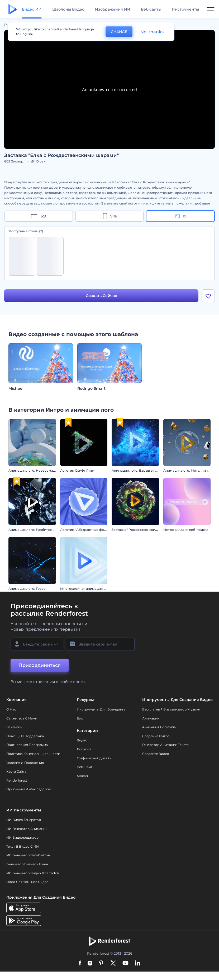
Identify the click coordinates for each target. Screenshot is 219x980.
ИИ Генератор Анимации (27, 829)
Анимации (151, 718)
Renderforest (17, 780)
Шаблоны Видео (68, 9)
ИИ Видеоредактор (22, 837)
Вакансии (14, 727)
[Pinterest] (101, 963)
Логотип (84, 749)
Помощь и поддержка (25, 736)
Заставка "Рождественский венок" (141, 530)
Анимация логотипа (159, 727)
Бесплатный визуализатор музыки (171, 709)
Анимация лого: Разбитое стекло (36, 530)
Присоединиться (40, 665)
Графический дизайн (94, 758)
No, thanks (152, 32)
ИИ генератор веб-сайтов (28, 855)
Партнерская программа (27, 745)
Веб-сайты (151, 9)
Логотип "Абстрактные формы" (86, 530)
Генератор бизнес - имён (27, 864)
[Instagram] (90, 963)
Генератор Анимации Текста (165, 745)
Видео (82, 740)
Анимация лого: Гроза (27, 589)
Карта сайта (16, 771)
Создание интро (156, 736)
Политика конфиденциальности (33, 754)
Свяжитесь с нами (22, 718)
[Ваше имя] (37, 644)
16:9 (39, 216)
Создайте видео (156, 754)
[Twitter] (113, 963)
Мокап (82, 776)
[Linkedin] (137, 963)
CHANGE (119, 32)
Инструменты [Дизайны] (185, 9)
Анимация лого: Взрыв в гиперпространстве (149, 470)
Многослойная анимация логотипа (90, 589)
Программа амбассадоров (28, 789)
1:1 (180, 216)
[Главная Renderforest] (13, 9)
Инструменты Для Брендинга (101, 709)
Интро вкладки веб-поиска (186, 530)
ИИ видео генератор (24, 820)
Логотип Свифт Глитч (78, 470)
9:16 (109, 216)
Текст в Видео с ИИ (23, 846)
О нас (11, 709)
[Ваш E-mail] (100, 644)
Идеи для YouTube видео (27, 882)
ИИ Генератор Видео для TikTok (33, 873)
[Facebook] (80, 963)
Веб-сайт (85, 767)
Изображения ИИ (113, 9)
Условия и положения (25, 763)
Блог (81, 718)
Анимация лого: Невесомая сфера (37, 470)
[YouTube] (125, 963)
